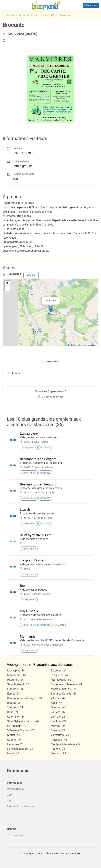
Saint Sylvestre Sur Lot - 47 (23, 721)
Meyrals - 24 (58, 726)
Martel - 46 (14, 735)
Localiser (31, 275)
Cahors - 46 (14, 740)
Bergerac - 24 (59, 671)
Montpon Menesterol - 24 (66, 744)
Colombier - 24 (16, 717)
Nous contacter (15, 835)
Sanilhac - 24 (59, 721)
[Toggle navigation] (4, 5)
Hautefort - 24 (15, 680)
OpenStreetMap (81, 345)
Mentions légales (16, 789)
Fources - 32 (58, 712)
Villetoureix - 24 (60, 735)
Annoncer (91, 5)
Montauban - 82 (17, 675)
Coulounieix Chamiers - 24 (66, 684)
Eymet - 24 (14, 694)
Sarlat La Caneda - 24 (64, 694)
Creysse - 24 (58, 730)
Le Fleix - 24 (58, 717)
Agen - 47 (56, 703)
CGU (9, 795)
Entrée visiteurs (21, 161)
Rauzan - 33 (58, 749)
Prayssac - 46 (59, 740)
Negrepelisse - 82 (61, 680)
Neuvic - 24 (14, 753)
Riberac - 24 (14, 703)
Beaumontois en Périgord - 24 (25, 698)
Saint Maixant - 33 (18, 684)
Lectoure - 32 (15, 744)
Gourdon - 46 (59, 707)
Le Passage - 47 (17, 726)
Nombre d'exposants (23, 174)
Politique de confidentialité (21, 806)
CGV (9, 801)
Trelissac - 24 (15, 707)
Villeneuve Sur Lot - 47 (21, 730)
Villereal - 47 (58, 698)
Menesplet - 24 (16, 671)
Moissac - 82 (58, 753)
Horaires (17, 148)
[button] (51, 309)
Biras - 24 (13, 712)
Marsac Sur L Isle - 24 (64, 689)
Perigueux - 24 (59, 675)
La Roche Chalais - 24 (20, 749)
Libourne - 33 (15, 689)
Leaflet (67, 345)
